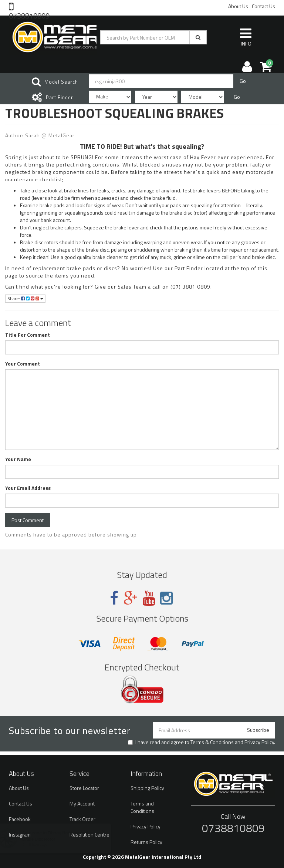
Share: (25, 298)
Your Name (18, 459)
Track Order (82, 819)
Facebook (20, 819)
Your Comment (23, 364)
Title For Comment (28, 335)
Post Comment (28, 520)
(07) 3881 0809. (191, 287)
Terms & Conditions (212, 742)
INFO (246, 37)
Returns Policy (146, 842)
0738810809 (29, 15)
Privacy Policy (259, 742)
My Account (82, 803)
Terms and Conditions (142, 807)
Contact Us (263, 6)
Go (243, 81)
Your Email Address (28, 488)
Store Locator (84, 788)
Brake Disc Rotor (46, 839)
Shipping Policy (147, 788)
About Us (238, 6)
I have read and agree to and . (202, 742)
